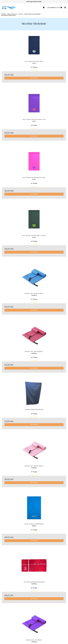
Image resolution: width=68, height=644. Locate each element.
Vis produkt (34, 78)
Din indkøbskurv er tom (55, 8)
